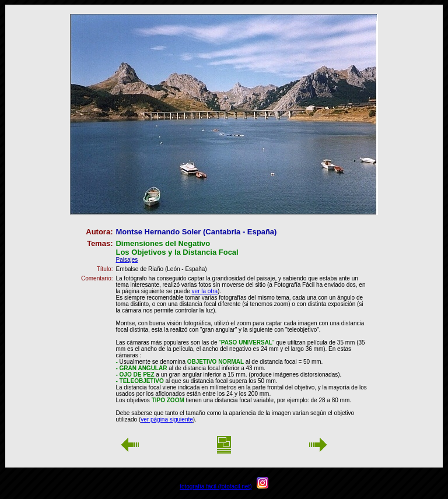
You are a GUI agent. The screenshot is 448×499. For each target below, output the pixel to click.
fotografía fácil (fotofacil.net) (216, 486)
